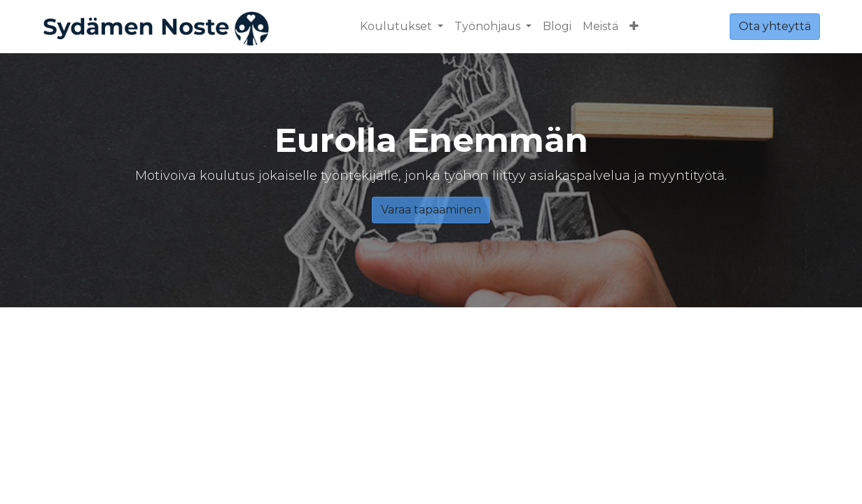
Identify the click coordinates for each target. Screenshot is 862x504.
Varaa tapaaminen (431, 210)
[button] (634, 27)
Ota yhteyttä (775, 26)
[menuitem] (557, 27)
